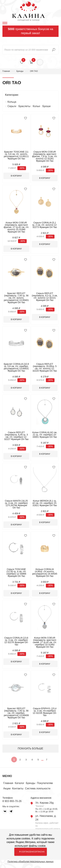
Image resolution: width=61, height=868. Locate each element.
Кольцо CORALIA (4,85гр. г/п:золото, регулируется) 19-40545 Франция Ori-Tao (45, 573)
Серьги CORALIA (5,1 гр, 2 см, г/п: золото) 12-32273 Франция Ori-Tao (45, 225)
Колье (36, 106)
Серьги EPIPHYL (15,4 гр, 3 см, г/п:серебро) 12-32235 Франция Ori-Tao (45, 712)
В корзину (16, 176)
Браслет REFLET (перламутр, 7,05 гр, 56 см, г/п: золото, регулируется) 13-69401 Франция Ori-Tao (16, 298)
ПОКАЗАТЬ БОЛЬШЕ (30, 748)
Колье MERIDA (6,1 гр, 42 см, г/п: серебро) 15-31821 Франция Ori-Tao (45, 503)
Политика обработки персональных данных (30, 862)
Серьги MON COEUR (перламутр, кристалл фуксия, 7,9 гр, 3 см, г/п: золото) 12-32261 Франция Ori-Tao (45, 156)
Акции (7, 788)
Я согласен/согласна (32, 852)
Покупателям (45, 783)
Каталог (20, 783)
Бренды (20, 71)
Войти (40, 62)
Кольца (12, 102)
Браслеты (24, 106)
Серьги (12, 106)
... (42, 759)
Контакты (18, 788)
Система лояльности (38, 788)
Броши (47, 106)
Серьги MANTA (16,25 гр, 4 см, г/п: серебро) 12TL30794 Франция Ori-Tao (16, 504)
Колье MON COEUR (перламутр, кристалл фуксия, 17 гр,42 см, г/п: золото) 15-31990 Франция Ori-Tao (16, 227)
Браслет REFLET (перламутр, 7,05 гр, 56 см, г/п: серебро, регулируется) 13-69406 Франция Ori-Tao (16, 713)
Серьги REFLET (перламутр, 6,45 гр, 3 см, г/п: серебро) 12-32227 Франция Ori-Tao (16, 436)
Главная (6, 71)
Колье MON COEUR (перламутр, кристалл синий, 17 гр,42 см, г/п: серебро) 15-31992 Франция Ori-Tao (45, 642)
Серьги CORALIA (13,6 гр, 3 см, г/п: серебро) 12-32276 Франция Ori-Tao (16, 641)
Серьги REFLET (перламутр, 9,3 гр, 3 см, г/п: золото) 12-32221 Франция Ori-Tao (45, 297)
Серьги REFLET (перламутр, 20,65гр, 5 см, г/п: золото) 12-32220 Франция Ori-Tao (45, 367)
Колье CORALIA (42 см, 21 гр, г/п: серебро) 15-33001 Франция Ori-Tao (45, 435)
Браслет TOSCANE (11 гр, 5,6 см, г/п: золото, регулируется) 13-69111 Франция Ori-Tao (16, 155)
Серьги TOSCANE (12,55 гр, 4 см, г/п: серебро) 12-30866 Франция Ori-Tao (16, 573)
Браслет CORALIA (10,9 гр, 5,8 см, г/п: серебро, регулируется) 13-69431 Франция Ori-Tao (16, 367)
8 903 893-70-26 (12, 801)
